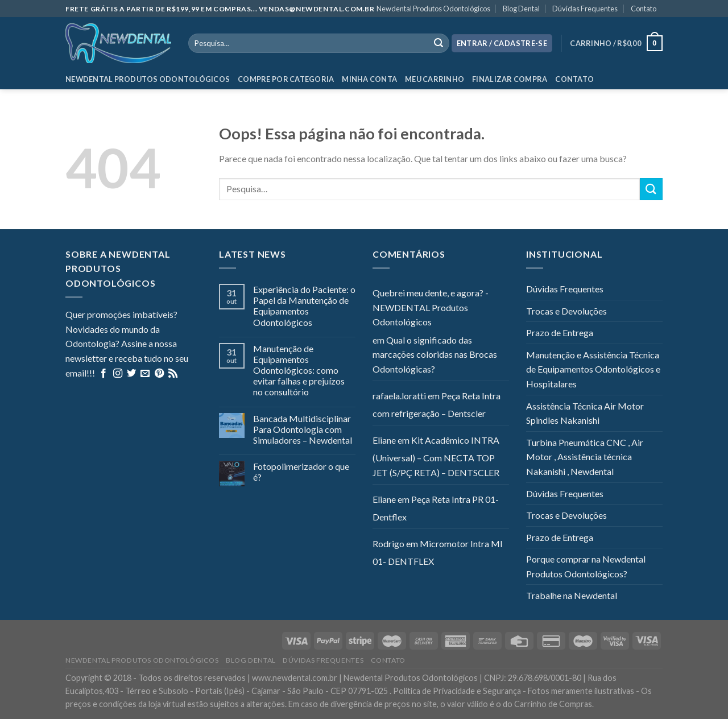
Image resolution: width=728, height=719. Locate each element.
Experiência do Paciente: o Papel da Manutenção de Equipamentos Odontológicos (304, 306)
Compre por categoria (286, 79)
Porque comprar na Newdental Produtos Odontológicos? (586, 566)
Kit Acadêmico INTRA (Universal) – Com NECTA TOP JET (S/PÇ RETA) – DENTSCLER (436, 456)
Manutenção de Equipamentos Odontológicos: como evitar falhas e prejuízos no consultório (299, 370)
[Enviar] (651, 189)
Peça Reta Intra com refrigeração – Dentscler (437, 405)
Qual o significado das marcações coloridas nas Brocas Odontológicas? (435, 354)
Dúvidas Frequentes (585, 9)
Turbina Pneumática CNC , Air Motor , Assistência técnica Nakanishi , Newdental (585, 457)
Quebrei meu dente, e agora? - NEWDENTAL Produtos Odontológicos (431, 307)
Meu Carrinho (435, 79)
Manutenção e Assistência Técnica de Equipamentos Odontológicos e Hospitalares (593, 369)
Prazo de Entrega (560, 332)
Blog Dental (521, 9)
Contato (644, 9)
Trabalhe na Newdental (572, 595)
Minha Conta (369, 79)
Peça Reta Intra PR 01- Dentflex (436, 508)
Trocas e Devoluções (566, 311)
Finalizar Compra (510, 79)
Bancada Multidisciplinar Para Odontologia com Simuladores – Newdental (303, 429)
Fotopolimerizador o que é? (301, 472)
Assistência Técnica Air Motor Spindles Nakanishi (585, 413)
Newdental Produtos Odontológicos (433, 9)
